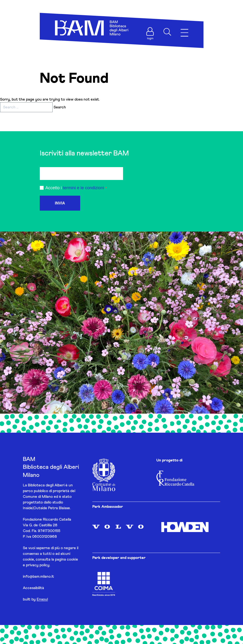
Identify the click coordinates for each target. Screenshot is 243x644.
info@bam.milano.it (38, 576)
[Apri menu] (184, 33)
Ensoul (42, 599)
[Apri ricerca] (167, 32)
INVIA (60, 203)
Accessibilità (33, 588)
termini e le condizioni (84, 188)
